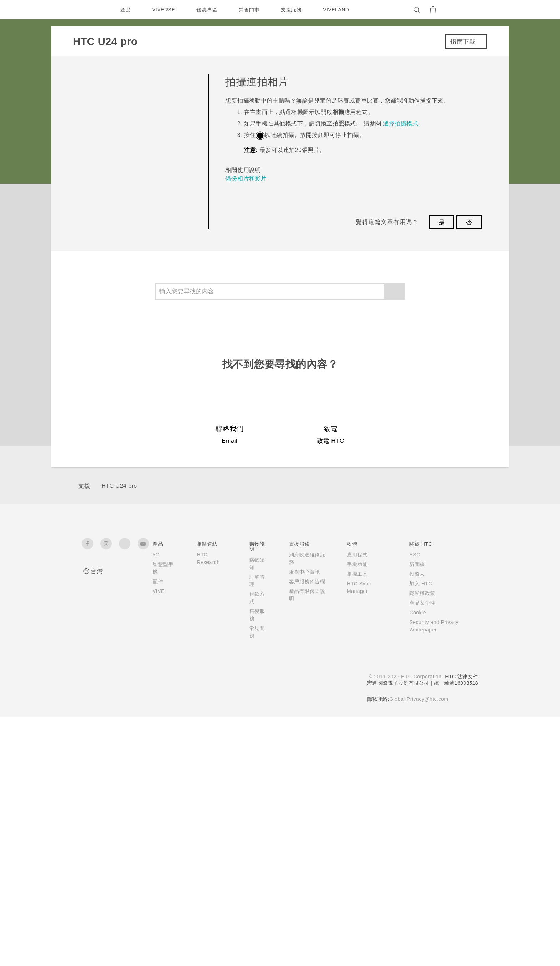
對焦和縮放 (116, 199)
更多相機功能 (109, 376)
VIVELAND (339, 10)
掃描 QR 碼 (117, 358)
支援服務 (293, 10)
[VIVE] (469, 10)
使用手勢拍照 (119, 259)
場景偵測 (113, 298)
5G (156, 803)
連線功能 (94, 437)
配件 (158, 830)
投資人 (414, 823)
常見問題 (94, 80)
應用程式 (94, 396)
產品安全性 (419, 852)
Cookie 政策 (181, 943)
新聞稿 (414, 813)
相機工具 (353, 823)
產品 (126, 10)
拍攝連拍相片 (119, 318)
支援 (84, 735)
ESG (412, 803)
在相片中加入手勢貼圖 (132, 278)
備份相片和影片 (250, 274)
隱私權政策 (419, 842)
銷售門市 (251, 10)
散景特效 (113, 338)
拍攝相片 (113, 219)
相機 (86, 121)
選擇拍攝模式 (119, 179)
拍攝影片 (113, 239)
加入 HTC (418, 832)
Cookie (415, 861)
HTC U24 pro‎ (119, 735)
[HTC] (90, 10)
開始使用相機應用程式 (132, 159)
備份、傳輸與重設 (109, 417)
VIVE (159, 840)
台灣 (97, 820)
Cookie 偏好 (108, 955)
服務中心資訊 (302, 821)
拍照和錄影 (106, 138)
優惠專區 (209, 10)
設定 (86, 458)
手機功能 (353, 813)
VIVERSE (164, 10)
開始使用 (94, 100)
